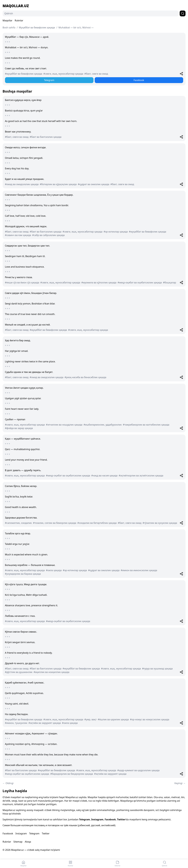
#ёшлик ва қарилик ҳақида (113, 719)
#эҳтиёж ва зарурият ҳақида (45, 723)
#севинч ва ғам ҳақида (18, 235)
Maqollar (8, 20)
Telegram (49, 80)
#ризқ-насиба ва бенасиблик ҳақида (86, 377)
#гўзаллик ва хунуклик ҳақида (160, 523)
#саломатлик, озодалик (18, 523)
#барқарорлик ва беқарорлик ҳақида (72, 774)
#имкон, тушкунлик (16, 723)
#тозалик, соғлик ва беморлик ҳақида (55, 523)
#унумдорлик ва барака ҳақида (23, 574)
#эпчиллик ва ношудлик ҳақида (64, 425)
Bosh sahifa (9, 27)
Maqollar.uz (16, 6)
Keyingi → (180, 783)
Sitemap (18, 842)
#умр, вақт (90, 719)
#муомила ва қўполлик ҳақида (99, 283)
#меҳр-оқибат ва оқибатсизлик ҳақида (140, 283)
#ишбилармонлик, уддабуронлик (103, 425)
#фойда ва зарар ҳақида (19, 428)
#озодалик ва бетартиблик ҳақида (97, 523)
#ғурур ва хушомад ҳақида (157, 669)
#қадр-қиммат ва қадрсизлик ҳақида (138, 770)
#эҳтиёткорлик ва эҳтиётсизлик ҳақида (141, 476)
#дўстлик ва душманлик (19, 672)
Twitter (121, 819)
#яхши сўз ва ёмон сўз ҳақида (22, 283)
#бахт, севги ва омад (96, 74)
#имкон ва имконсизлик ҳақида (139, 570)
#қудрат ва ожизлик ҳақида (94, 184)
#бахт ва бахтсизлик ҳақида (46, 137)
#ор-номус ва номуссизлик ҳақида (150, 719)
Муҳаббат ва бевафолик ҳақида (37, 27)
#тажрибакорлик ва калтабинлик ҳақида (146, 425)
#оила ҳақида (54, 570)
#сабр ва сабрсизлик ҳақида (48, 235)
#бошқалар (169, 283)
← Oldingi (8, 783)
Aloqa (28, 842)
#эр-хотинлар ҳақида (116, 232)
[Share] (181, 74)
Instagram (97, 819)
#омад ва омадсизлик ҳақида (22, 184)
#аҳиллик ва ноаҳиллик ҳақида (51, 672)
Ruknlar (19, 20)
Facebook (139, 80)
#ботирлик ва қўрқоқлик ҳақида (58, 184)
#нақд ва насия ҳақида (104, 476)
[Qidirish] (91, 13)
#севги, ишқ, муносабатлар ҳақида (63, 74)
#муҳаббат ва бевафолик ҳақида (24, 74)
